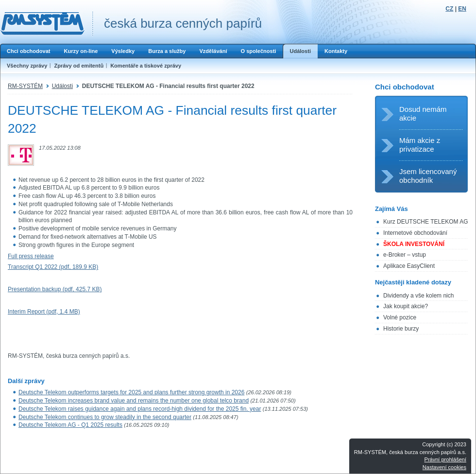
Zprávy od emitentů (79, 66)
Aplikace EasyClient (409, 266)
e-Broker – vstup (405, 255)
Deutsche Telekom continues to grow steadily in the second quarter (105, 417)
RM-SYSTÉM (25, 86)
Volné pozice (400, 317)
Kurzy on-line (81, 51)
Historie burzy (401, 329)
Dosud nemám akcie (423, 114)
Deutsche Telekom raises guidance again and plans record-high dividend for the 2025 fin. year (140, 409)
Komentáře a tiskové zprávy (146, 66)
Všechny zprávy (27, 66)
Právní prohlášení (445, 459)
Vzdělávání (213, 51)
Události (300, 51)
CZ (449, 9)
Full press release (31, 256)
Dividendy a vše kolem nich (418, 296)
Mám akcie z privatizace (420, 145)
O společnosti (258, 51)
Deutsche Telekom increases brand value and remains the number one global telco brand (134, 401)
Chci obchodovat (28, 51)
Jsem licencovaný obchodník (428, 176)
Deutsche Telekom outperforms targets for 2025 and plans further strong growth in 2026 (131, 392)
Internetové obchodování (415, 233)
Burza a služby (167, 51)
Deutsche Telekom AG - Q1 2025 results (70, 425)
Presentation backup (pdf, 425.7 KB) (55, 289)
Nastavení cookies (444, 467)
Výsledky (123, 51)
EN (462, 9)
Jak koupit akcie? (406, 306)
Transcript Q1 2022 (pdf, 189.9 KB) (53, 267)
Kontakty (336, 51)
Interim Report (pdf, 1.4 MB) (44, 312)
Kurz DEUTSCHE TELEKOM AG (426, 222)
